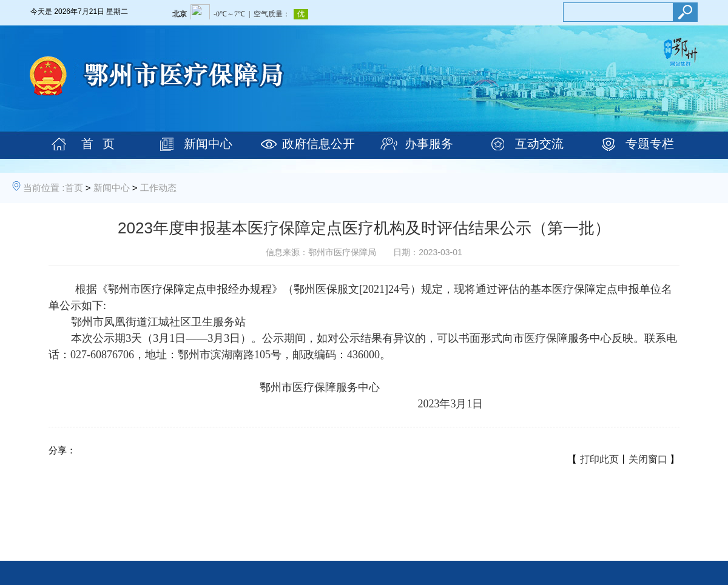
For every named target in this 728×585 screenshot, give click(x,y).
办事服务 (429, 144)
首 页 (98, 144)
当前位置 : (44, 188)
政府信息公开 (318, 144)
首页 (74, 188)
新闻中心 (208, 144)
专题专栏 (650, 144)
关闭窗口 (648, 459)
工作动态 (158, 188)
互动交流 (539, 144)
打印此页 (599, 459)
